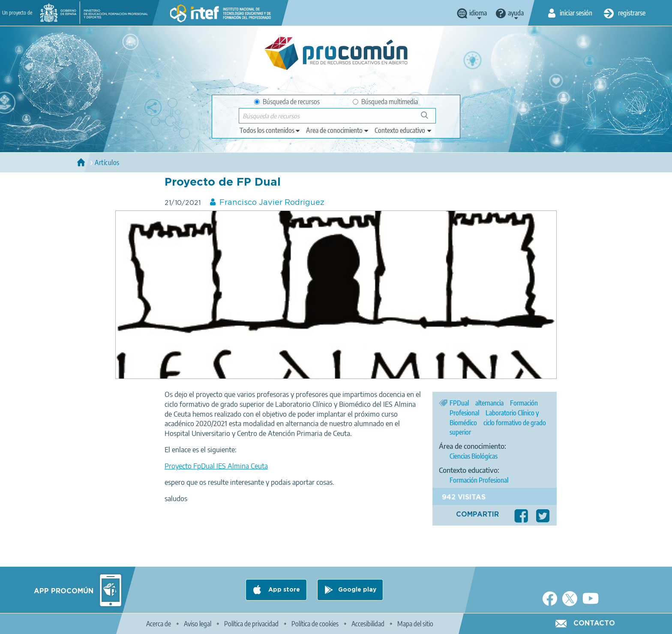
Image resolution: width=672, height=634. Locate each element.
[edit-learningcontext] (403, 130)
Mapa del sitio (415, 624)
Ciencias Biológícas (474, 456)
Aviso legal (198, 624)
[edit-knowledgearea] (338, 130)
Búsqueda (429, 119)
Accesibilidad (368, 624)
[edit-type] (270, 130)
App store (283, 590)
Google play (357, 590)
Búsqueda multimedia (385, 102)
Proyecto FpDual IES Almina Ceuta (216, 466)
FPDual (459, 403)
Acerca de (159, 624)
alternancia (489, 403)
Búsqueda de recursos (287, 102)
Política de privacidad (251, 624)
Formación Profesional (479, 480)
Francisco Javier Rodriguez (272, 203)
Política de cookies (315, 624)
